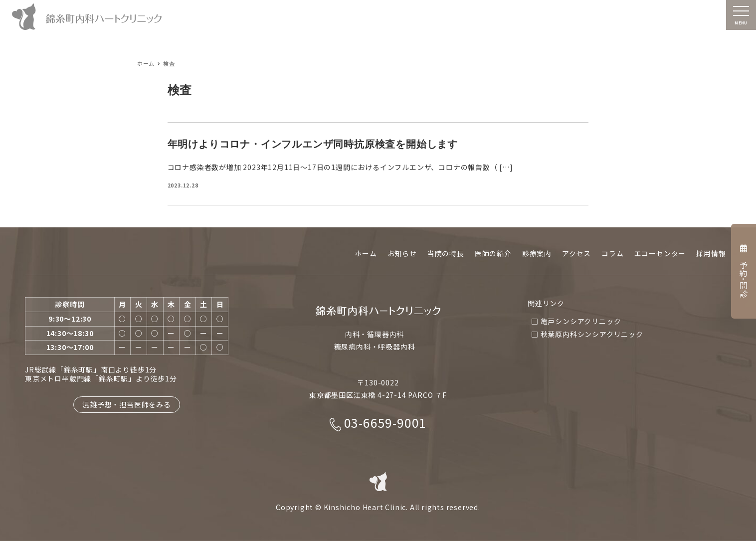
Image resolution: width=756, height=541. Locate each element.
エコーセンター (660, 253)
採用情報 (711, 253)
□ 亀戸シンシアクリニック (576, 321)
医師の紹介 (493, 253)
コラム (612, 253)
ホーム (366, 253)
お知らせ (402, 253)
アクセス (576, 253)
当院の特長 (446, 253)
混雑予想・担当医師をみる (127, 404)
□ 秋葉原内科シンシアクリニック (587, 334)
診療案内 (537, 253)
